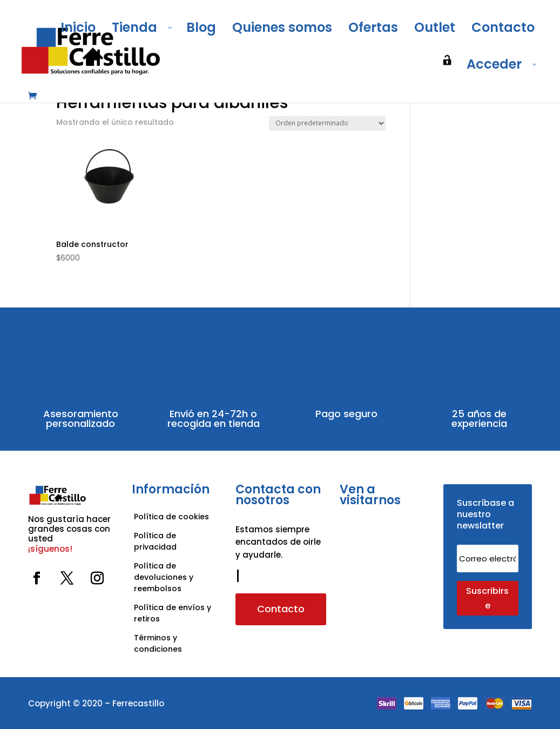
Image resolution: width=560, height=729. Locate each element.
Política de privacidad (155, 541)
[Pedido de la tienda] (327, 123)
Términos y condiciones (159, 643)
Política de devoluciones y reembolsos (164, 577)
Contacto (281, 609)
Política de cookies (171, 517)
